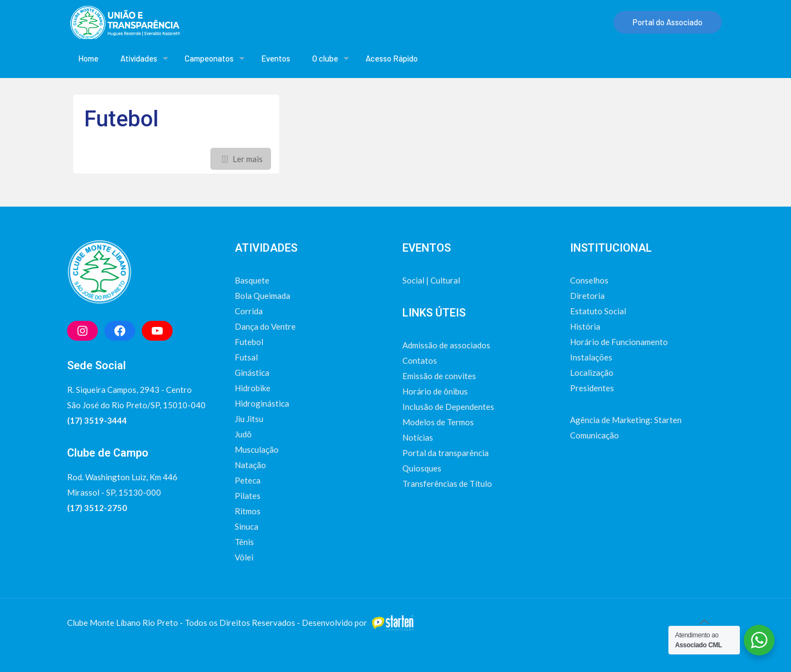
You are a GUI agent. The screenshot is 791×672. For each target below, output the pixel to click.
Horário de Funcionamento (619, 342)
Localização (592, 373)
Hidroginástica (262, 403)
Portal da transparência (446, 453)
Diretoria (587, 296)
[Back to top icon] (705, 621)
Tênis (244, 542)
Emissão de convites (439, 376)
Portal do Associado (668, 22)
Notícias (418, 437)
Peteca (248, 480)
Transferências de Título (447, 484)
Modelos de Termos (438, 422)
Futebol (121, 119)
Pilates (248, 496)
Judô (243, 434)
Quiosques (422, 468)
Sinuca (247, 526)
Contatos (420, 360)
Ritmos (248, 511)
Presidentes (592, 388)
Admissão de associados (446, 345)
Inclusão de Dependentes (448, 407)
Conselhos (589, 280)
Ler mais (248, 159)
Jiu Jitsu (249, 419)
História (585, 326)
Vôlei (244, 557)
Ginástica (252, 373)
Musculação (257, 449)
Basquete (252, 280)
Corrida (249, 311)
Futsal (246, 357)
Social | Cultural (431, 280)
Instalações (591, 357)
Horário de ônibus (435, 391)
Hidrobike (253, 388)
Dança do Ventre (265, 326)
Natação (250, 465)
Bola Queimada (262, 296)
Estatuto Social (598, 311)
